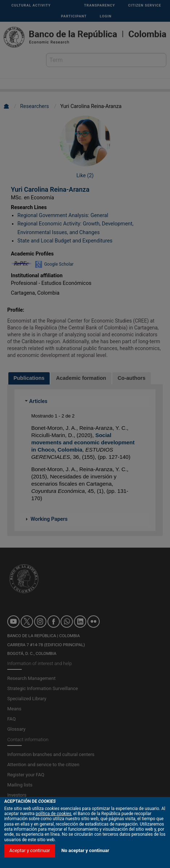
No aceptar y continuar (85, 857)
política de (53, 821)
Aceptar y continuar (30, 857)
